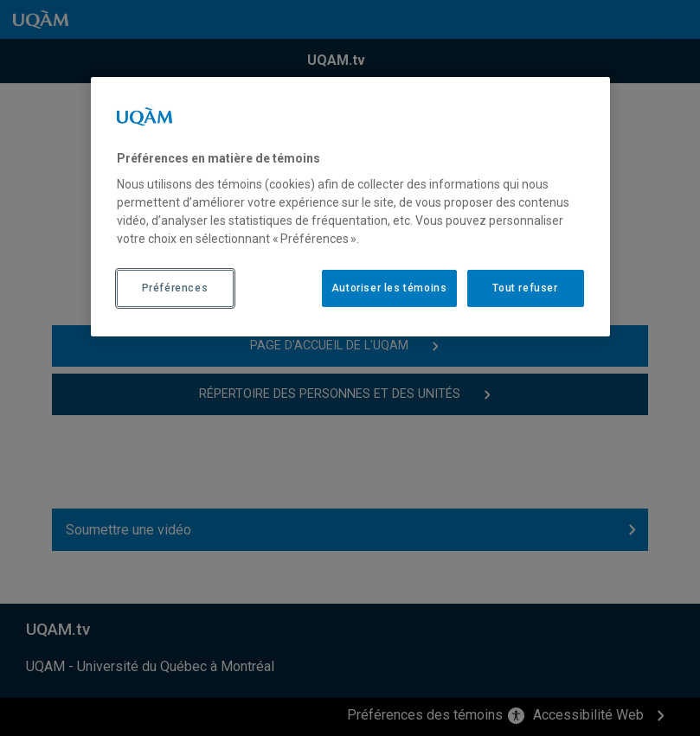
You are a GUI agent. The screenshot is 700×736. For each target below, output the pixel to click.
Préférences (175, 288)
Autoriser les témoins (389, 288)
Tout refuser (525, 288)
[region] (350, 207)
